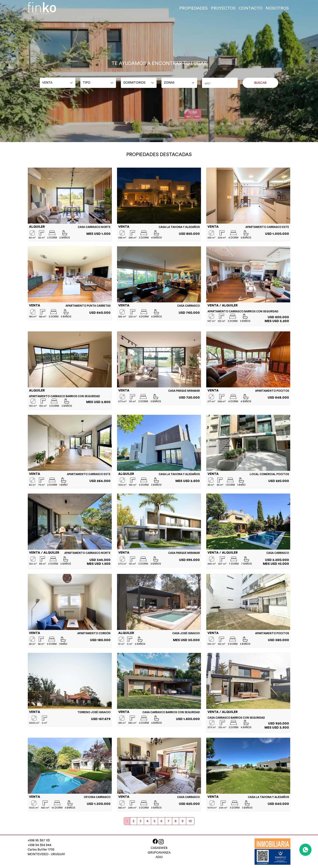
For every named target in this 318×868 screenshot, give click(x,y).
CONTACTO (251, 8)
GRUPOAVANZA (159, 853)
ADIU (159, 857)
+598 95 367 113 (39, 841)
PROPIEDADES (193, 8)
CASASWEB (159, 848)
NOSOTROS (277, 8)
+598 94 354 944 (39, 845)
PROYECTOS (223, 8)
